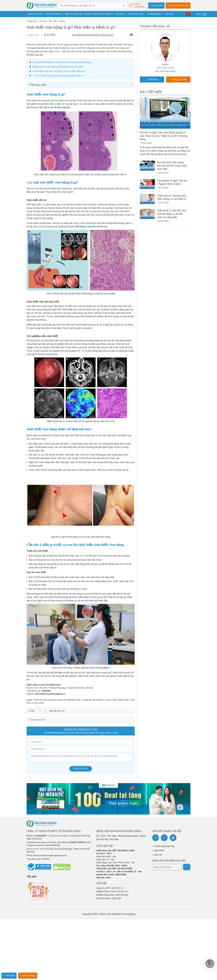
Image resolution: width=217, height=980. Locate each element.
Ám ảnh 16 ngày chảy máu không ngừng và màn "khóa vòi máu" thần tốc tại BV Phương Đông (164, 136)
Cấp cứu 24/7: (110, 888)
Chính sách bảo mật (164, 846)
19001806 (46, 691)
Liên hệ (158, 855)
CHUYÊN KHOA (53, 14)
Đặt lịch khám (28, 975)
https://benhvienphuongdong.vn (50, 694)
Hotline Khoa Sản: (112, 895)
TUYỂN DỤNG (154, 14)
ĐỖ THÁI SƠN (165, 68)
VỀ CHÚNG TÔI (135, 14)
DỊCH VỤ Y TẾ (35, 14)
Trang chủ (32, 21)
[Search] (124, 6)
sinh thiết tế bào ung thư (83, 227)
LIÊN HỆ (169, 14)
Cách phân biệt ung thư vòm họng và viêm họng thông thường (62, 62)
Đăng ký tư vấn (178, 79)
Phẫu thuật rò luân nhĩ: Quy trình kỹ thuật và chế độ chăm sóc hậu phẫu (172, 214)
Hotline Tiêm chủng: (113, 891)
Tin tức (43, 21)
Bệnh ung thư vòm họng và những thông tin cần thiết (58, 67)
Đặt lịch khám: (109, 898)
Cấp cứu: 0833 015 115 (178, 5)
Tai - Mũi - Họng (57, 21)
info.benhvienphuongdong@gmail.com (50, 855)
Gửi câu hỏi (156, 5)
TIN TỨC (120, 14)
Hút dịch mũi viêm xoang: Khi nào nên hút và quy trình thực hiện (172, 166)
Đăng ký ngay (81, 769)
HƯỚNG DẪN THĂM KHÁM (98, 14)
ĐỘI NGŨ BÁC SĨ (74, 14)
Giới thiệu (159, 850)
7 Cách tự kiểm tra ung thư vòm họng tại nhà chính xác (58, 76)
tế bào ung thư (62, 107)
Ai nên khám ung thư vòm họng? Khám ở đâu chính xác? (59, 71)
